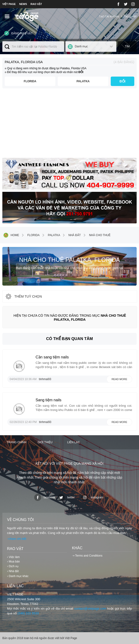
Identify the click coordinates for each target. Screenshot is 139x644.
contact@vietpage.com (90, 609)
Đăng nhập (129, 16)
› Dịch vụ (13, 566)
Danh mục (81, 46)
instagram (92, 497)
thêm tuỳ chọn (23, 296)
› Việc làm (13, 557)
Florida (30, 81)
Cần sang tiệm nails (52, 357)
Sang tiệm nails (49, 400)
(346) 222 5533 (28, 613)
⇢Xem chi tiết (17, 539)
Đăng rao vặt (18, 33)
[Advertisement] (69, 125)
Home (11, 235)
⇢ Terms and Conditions (87, 556)
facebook (45, 497)
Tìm (127, 46)
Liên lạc (73, 442)
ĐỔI (123, 81)
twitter (66, 497)
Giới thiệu (45, 442)
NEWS (23, 4)
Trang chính (16, 442)
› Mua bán (13, 562)
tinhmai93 (45, 379)
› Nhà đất (13, 571)
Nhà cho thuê (96, 235)
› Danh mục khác (18, 576)
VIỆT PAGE (9, 4)
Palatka (83, 81)
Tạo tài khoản (109, 16)
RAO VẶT (36, 4)
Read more (119, 379)
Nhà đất (71, 235)
